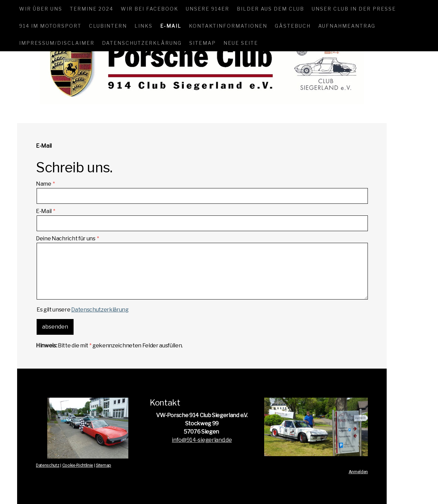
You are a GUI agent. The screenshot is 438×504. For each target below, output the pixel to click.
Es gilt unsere (83, 310)
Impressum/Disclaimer (57, 43)
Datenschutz (48, 465)
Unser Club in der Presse (354, 9)
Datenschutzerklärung (142, 43)
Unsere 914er (208, 9)
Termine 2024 (92, 9)
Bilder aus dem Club (270, 9)
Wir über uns (41, 9)
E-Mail (171, 26)
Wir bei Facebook (150, 9)
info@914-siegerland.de (202, 440)
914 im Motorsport (50, 26)
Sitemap (203, 43)
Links (144, 26)
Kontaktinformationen (228, 26)
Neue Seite (241, 43)
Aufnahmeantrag (347, 26)
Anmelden (358, 472)
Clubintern (108, 26)
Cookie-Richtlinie (78, 465)
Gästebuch (293, 26)
